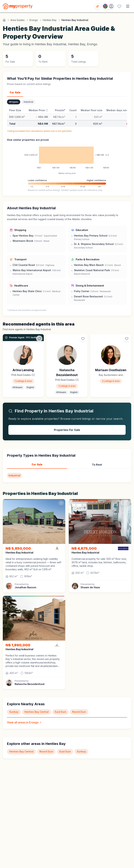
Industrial (28, 102)
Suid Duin (60, 712)
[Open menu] (128, 6)
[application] (67, 158)
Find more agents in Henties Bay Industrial (27, 329)
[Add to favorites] (61, 503)
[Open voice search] (97, 6)
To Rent (97, 465)
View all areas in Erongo (25, 722)
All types (14, 102)
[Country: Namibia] (108, 6)
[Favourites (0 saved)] (119, 6)
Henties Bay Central (37, 712)
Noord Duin (79, 712)
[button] (34, 564)
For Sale (15, 92)
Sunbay (14, 712)
